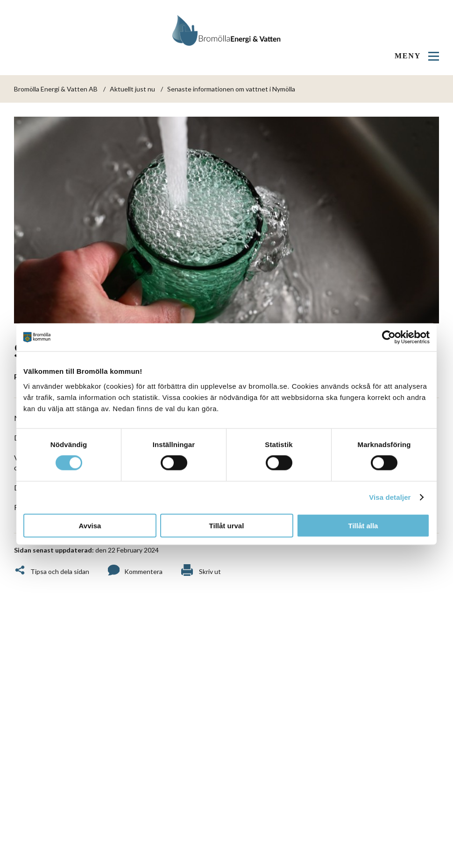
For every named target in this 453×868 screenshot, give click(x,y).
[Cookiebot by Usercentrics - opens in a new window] (389, 337)
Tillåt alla (363, 525)
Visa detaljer (390, 497)
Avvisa (90, 525)
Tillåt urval (227, 525)
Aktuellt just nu (132, 89)
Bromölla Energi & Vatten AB (56, 89)
